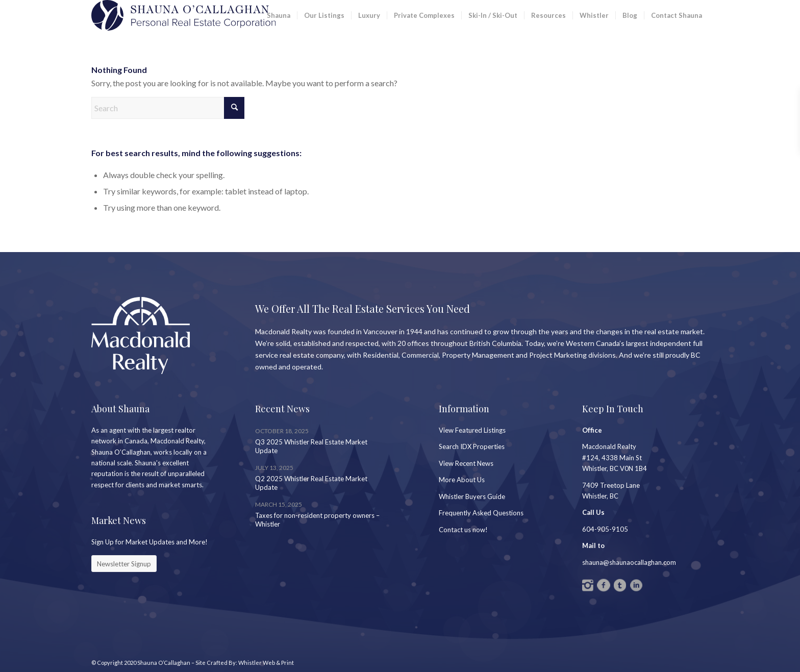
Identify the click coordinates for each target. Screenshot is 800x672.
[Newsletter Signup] (124, 564)
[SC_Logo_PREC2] (183, 15)
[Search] (168, 108)
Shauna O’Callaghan (164, 663)
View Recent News (466, 463)
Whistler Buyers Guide (472, 496)
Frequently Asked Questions (481, 513)
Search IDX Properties (472, 446)
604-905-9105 (605, 529)
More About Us (462, 480)
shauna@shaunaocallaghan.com (629, 562)
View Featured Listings (472, 430)
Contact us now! (463, 530)
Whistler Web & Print (266, 663)
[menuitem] (279, 15)
